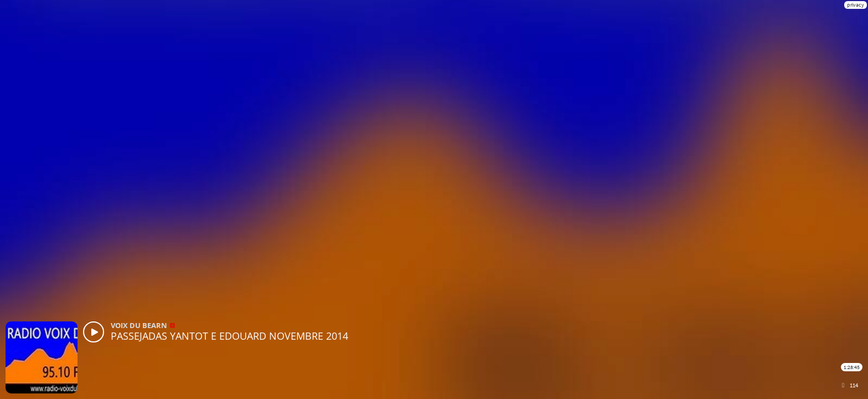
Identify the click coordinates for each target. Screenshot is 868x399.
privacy (856, 5)
